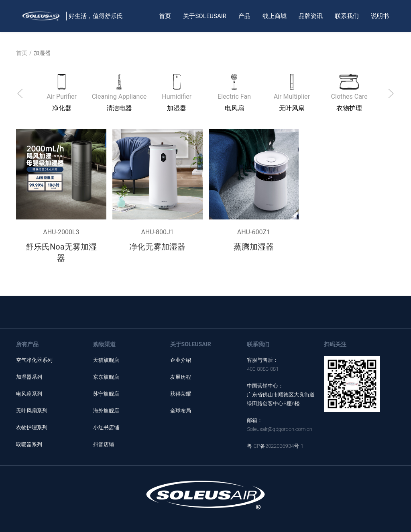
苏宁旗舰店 (106, 394)
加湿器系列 (29, 377)
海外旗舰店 (106, 411)
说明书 (380, 16)
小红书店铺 (106, 427)
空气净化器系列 (34, 360)
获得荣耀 (181, 394)
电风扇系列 (29, 394)
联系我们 (347, 16)
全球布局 (181, 411)
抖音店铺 (104, 444)
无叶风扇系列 (32, 411)
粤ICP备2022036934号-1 (275, 446)
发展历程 (181, 377)
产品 (244, 16)
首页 (165, 16)
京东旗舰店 (106, 377)
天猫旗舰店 (106, 360)
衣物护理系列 (32, 427)
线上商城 (275, 16)
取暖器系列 (29, 444)
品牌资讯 (311, 16)
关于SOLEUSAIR (205, 16)
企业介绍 (181, 360)
